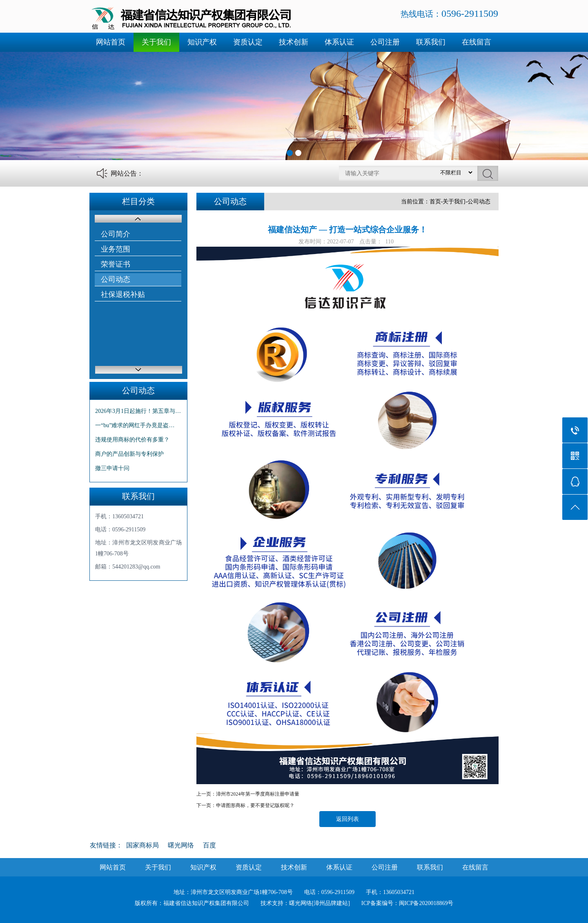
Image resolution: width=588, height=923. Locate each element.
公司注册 (385, 42)
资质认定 (248, 42)
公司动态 (116, 279)
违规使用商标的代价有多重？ (132, 440)
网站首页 (111, 42)
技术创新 (294, 42)
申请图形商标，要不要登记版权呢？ (255, 805)
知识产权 (202, 42)
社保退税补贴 (123, 294)
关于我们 (156, 42)
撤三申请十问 (112, 468)
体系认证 (339, 42)
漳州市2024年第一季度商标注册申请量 (258, 794)
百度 (209, 845)
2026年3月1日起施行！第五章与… (138, 411)
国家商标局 (143, 845)
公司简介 (116, 234)
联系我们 (431, 42)
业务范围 (116, 249)
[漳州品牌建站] (331, 903)
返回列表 (347, 819)
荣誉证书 (116, 264)
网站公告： (127, 173)
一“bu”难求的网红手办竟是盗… (135, 425)
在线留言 (477, 42)
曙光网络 (181, 845)
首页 (435, 202)
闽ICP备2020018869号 (426, 903)
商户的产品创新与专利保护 (129, 454)
